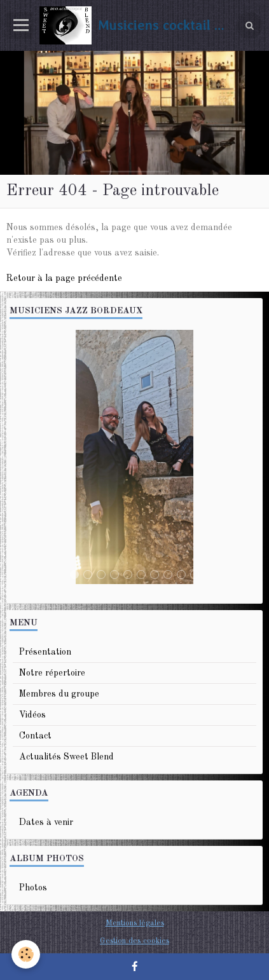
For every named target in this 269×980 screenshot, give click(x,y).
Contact (35, 736)
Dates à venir (46, 822)
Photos (33, 888)
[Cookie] (26, 954)
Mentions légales (135, 923)
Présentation (45, 652)
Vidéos (32, 715)
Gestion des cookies (134, 941)
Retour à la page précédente (64, 278)
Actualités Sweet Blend (66, 757)
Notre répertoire (52, 673)
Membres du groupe (59, 694)
